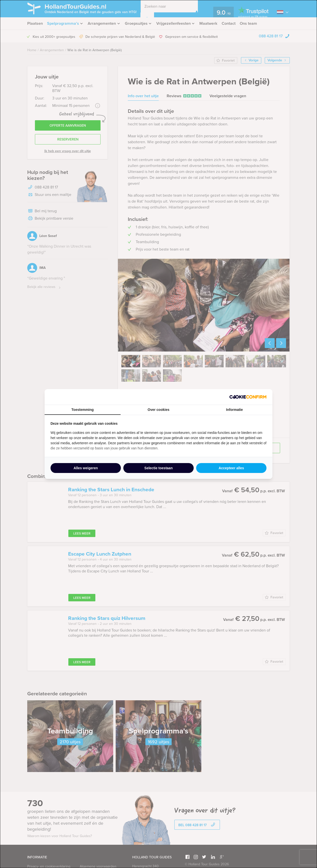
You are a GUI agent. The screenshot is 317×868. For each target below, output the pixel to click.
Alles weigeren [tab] (86, 468)
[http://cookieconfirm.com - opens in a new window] (248, 397)
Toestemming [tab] (82, 410)
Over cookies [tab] (158, 410)
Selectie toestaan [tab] (158, 468)
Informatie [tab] (235, 410)
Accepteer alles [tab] (231, 468)
